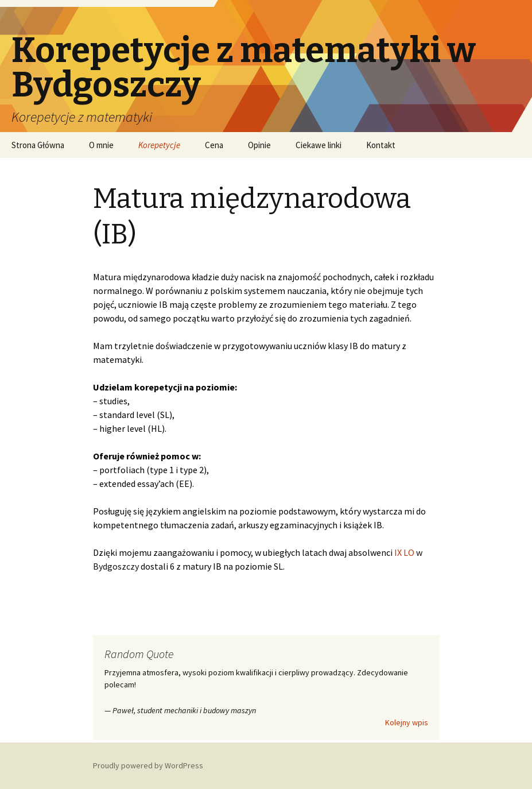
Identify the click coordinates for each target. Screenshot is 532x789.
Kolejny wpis (407, 722)
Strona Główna (38, 145)
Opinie (259, 145)
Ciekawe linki (319, 145)
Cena (214, 145)
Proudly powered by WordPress (148, 765)
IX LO (404, 552)
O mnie (101, 145)
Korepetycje (159, 145)
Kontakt (381, 145)
